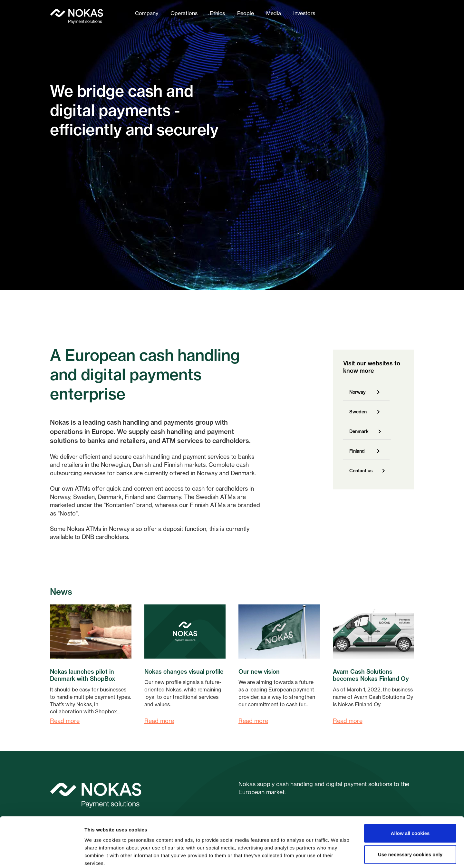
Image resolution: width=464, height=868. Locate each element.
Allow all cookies (410, 800)
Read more (65, 721)
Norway (358, 392)
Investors (304, 13)
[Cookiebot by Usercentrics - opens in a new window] (42, 855)
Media (274, 13)
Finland (357, 451)
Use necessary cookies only (410, 821)
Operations (184, 13)
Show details (338, 855)
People (246, 13)
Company (147, 13)
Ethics (217, 13)
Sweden (358, 412)
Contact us (361, 471)
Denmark (359, 431)
